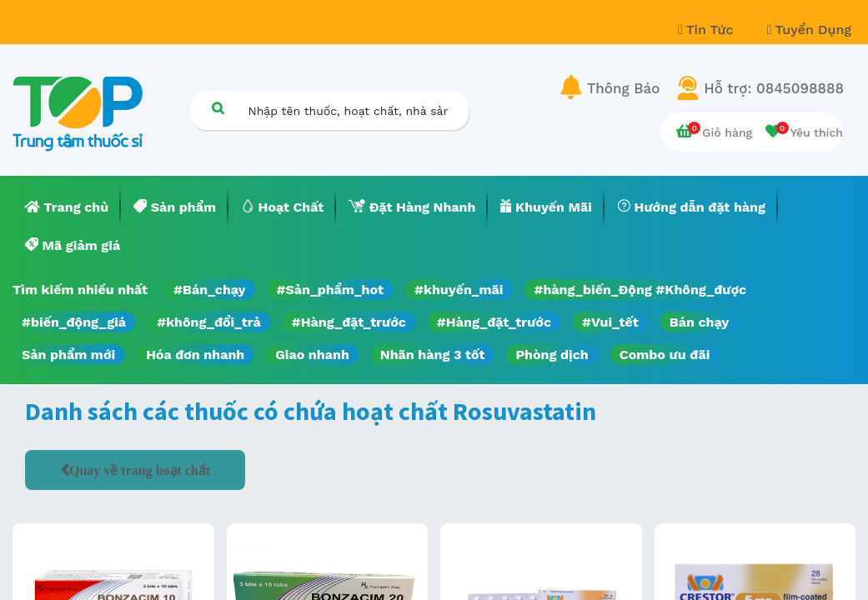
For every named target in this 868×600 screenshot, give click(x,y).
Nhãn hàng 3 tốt (433, 355)
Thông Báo (623, 88)
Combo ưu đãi (665, 355)
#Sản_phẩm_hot (330, 290)
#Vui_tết (610, 322)
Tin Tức (708, 30)
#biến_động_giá (74, 322)
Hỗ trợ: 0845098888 (774, 88)
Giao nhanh (312, 355)
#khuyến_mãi (459, 290)
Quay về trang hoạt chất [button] (140, 470)
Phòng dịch (552, 355)
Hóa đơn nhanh (195, 355)
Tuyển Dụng (809, 30)
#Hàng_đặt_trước (349, 322)
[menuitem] (67, 207)
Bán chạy (699, 322)
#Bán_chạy (210, 290)
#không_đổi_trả (209, 322)
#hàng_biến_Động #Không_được (640, 290)
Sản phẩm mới (68, 355)
